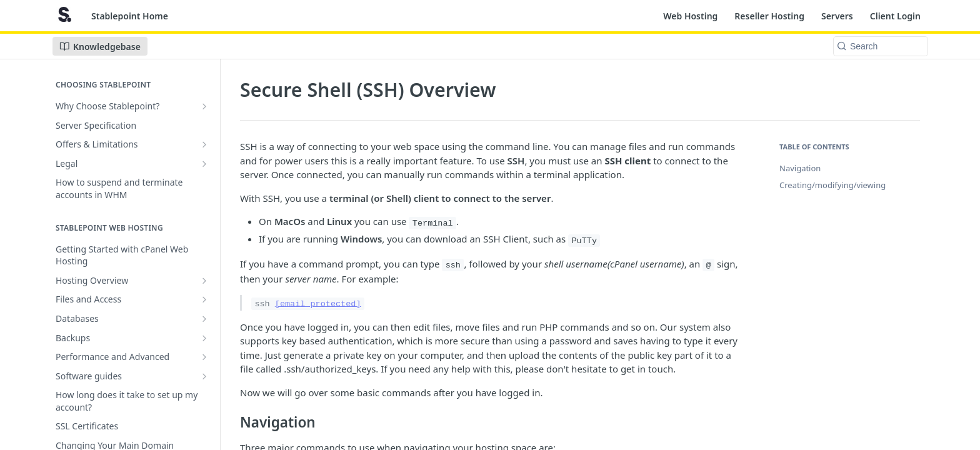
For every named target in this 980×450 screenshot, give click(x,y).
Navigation (800, 168)
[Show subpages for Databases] (204, 319)
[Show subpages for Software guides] (204, 376)
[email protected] (318, 303)
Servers (837, 16)
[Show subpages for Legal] (204, 164)
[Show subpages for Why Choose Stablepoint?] (204, 106)
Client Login (895, 16)
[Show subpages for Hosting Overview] (204, 281)
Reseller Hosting (769, 16)
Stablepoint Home (130, 16)
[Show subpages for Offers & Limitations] (204, 144)
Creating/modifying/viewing (832, 185)
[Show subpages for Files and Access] (204, 299)
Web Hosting (690, 16)
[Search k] (881, 46)
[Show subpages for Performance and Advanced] (204, 357)
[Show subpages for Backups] (204, 338)
